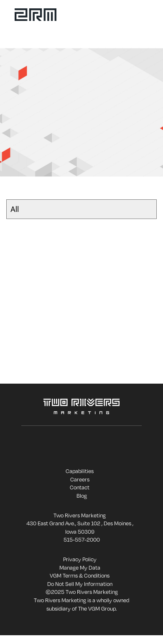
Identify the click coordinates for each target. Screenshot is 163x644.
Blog (82, 496)
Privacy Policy (80, 559)
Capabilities (80, 471)
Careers (80, 479)
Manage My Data (80, 568)
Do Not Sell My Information (80, 584)
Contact (80, 487)
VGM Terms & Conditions (80, 575)
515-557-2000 (82, 540)
